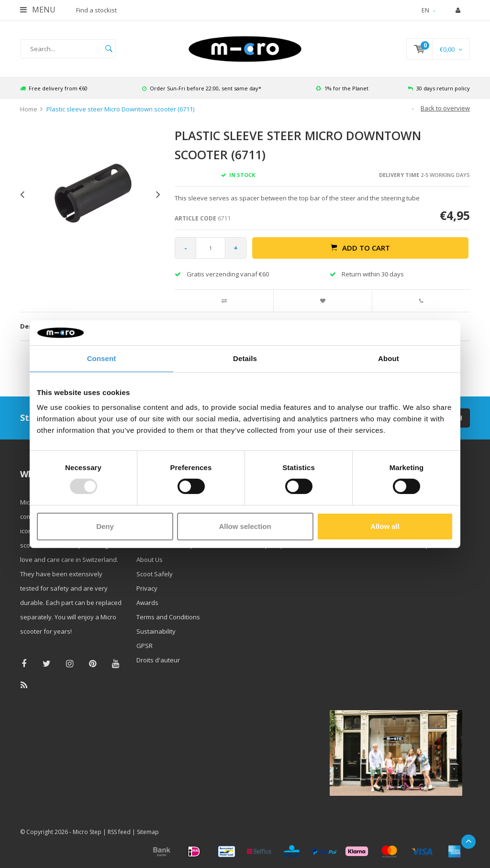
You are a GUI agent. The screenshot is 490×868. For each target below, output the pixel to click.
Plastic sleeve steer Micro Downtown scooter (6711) (120, 109)
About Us (150, 560)
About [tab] (389, 358)
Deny (105, 526)
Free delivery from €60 (54, 88)
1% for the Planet (342, 88)
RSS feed (119, 832)
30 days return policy (439, 88)
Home (29, 109)
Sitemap (148, 832)
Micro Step (87, 832)
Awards (147, 603)
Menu (38, 10)
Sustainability (156, 631)
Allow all (385, 526)
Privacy (147, 588)
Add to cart (360, 248)
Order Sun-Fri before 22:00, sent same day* (202, 88)
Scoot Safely (155, 574)
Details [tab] (245, 358)
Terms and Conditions (168, 617)
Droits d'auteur (158, 660)
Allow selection (245, 526)
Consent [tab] (102, 358)
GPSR (145, 646)
